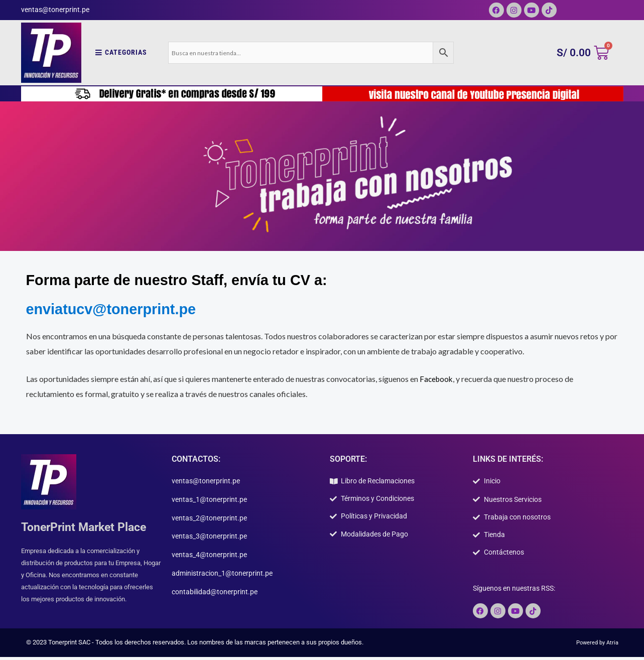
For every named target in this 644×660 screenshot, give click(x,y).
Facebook (437, 379)
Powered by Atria (595, 645)
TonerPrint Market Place (87, 527)
